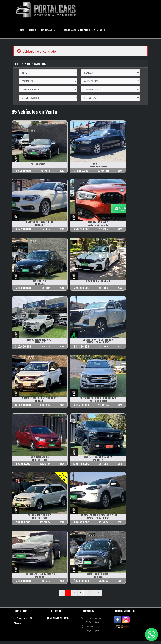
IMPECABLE (40, 225)
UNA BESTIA (98, 460)
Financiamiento (49, 30)
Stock (32, 30)
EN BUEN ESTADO (40, 460)
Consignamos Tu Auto (76, 30)
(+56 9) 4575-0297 (58, 618)
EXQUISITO (40, 577)
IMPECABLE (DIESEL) (98, 401)
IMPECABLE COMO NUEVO (98, 342)
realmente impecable (98, 225)
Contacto (100, 30)
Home (22, 30)
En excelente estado (98, 167)
